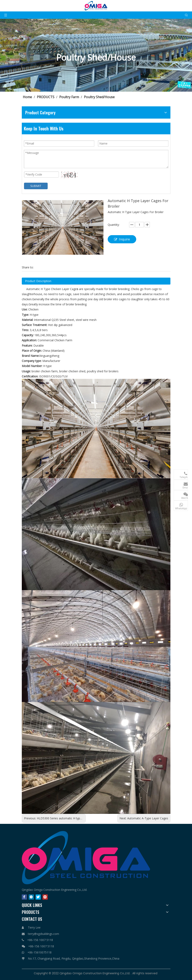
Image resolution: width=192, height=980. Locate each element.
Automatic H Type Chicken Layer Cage (52, 289)
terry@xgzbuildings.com (43, 934)
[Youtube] (45, 897)
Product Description (38, 281)
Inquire (122, 239)
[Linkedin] (31, 897)
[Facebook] (24, 897)
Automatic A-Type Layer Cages (148, 818)
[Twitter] (38, 897)
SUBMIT (36, 186)
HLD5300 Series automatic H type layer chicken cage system (77, 818)
